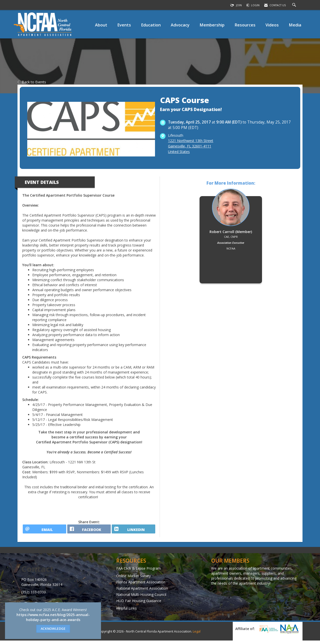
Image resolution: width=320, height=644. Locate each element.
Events (124, 25)
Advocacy (180, 25)
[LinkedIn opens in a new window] (133, 531)
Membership (212, 25)
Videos (272, 25)
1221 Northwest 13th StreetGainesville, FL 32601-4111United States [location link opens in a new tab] (191, 146)
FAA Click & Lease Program (138, 572)
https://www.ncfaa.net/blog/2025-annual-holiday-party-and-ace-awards (53, 617)
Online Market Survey (133, 579)
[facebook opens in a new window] (89, 531)
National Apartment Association (142, 591)
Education (151, 25)
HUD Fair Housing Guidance (139, 604)
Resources (245, 25)
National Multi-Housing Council (141, 598)
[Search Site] (295, 5)
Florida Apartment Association (141, 585)
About (101, 25)
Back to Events (32, 82)
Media (295, 25)
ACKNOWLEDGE (53, 629)
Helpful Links (126, 611)
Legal (197, 635)
